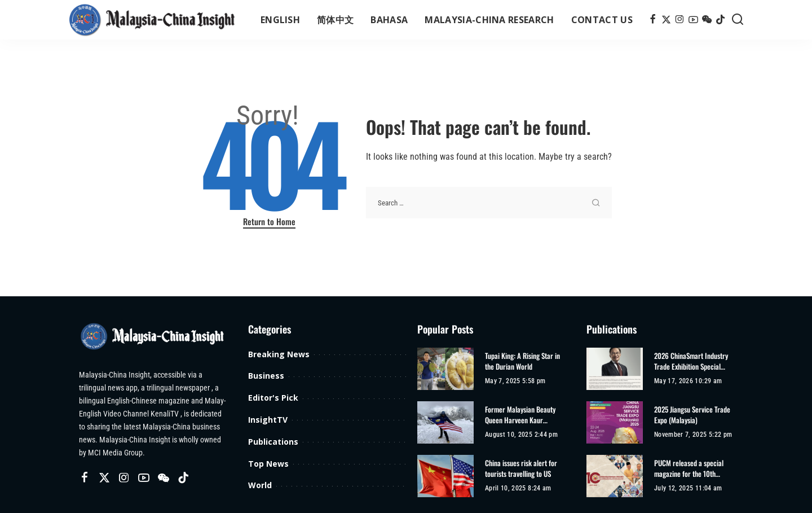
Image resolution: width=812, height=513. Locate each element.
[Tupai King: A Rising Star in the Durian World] (445, 369)
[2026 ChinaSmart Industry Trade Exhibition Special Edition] (615, 369)
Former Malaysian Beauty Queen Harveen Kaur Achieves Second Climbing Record (521, 415)
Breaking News (279, 354)
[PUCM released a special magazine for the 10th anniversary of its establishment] (615, 476)
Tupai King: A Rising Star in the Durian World (522, 361)
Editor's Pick (273, 398)
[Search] (738, 20)
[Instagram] (680, 20)
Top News (268, 464)
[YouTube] (693, 20)
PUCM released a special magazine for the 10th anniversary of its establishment (689, 469)
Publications (273, 442)
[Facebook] (653, 20)
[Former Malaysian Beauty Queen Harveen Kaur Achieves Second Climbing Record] (445, 422)
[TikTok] (720, 20)
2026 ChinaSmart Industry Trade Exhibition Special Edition (691, 361)
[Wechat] (707, 20)
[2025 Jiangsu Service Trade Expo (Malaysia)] (615, 422)
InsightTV (268, 420)
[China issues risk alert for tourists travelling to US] (445, 476)
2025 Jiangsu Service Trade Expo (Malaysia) (692, 415)
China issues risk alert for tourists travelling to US (521, 469)
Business (266, 376)
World (260, 485)
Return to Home (269, 221)
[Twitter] (666, 20)
